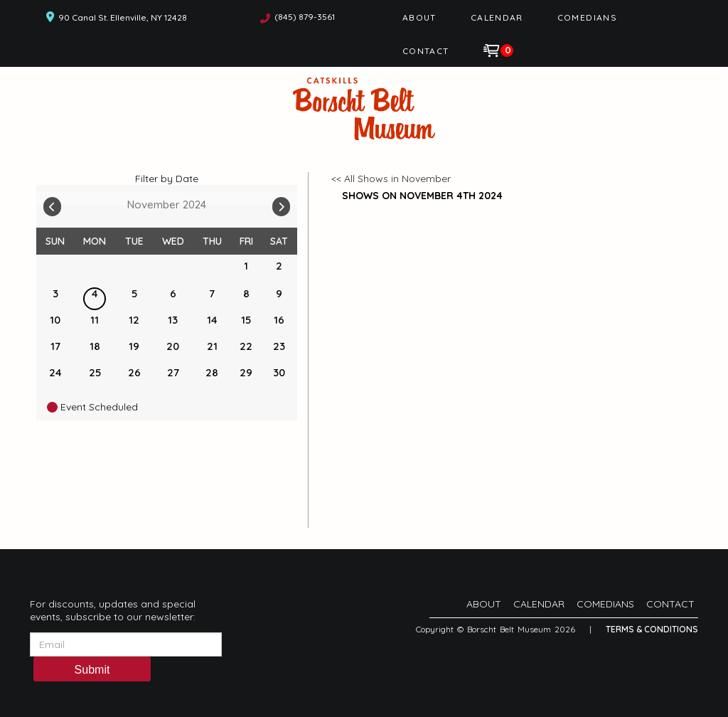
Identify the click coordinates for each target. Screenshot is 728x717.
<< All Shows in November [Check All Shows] (391, 179)
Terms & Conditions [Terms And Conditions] (652, 629)
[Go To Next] (281, 203)
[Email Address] (126, 644)
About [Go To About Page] (419, 17)
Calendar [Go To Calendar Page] (497, 17)
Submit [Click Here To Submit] (92, 670)
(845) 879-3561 (305, 17)
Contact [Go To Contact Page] (426, 51)
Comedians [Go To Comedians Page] (587, 17)
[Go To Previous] (52, 203)
